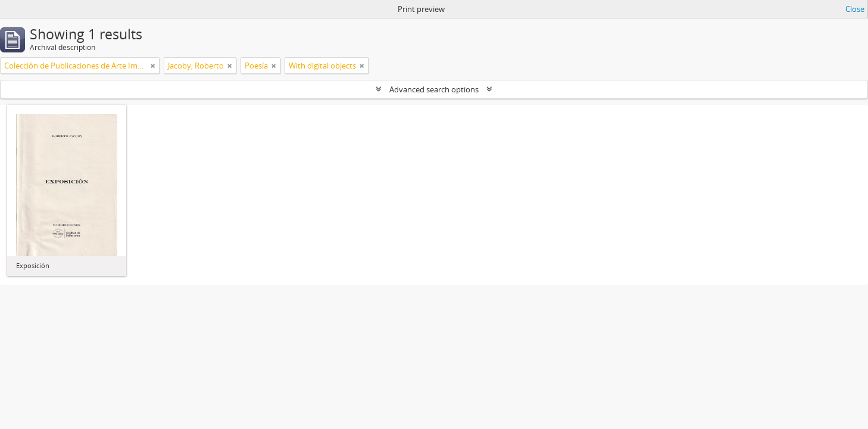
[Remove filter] (153, 66)
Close (855, 9)
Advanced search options (434, 89)
